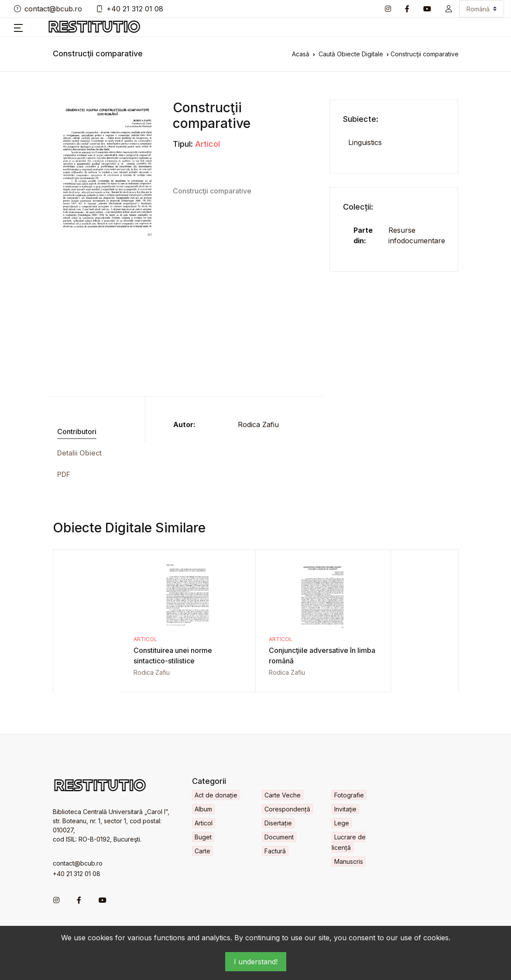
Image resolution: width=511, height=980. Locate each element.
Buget (203, 837)
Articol (207, 144)
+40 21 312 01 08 (130, 9)
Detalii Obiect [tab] (79, 453)
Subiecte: (361, 119)
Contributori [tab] (77, 431)
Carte (202, 851)
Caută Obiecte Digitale (351, 54)
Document (279, 837)
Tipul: (183, 144)
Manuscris (349, 861)
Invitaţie (345, 809)
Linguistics (365, 142)
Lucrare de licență (349, 842)
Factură (275, 851)
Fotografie (349, 795)
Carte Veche (283, 795)
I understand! (256, 962)
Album (203, 809)
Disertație (278, 823)
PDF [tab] (64, 474)
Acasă (301, 54)
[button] (449, 9)
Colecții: (358, 207)
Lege (342, 823)
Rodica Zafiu (258, 424)
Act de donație (216, 795)
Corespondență (287, 809)
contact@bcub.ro (48, 9)
